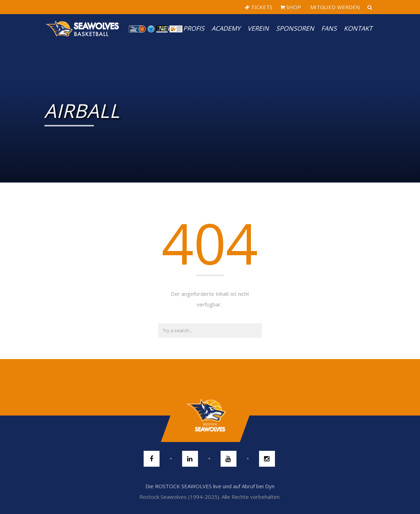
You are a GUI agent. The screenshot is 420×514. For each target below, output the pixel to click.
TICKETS (259, 7)
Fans (329, 28)
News (167, 28)
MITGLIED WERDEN (334, 7)
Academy (226, 28)
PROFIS (194, 28)
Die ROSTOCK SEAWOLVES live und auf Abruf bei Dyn (210, 486)
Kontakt (358, 28)
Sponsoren (295, 28)
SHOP (291, 7)
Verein (258, 28)
